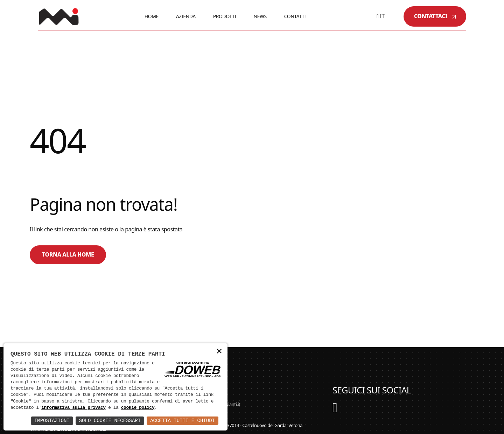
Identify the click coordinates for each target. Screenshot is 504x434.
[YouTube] (335, 411)
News (260, 16)
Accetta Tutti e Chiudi (183, 421)
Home (152, 16)
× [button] (219, 352)
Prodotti (225, 16)
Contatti (295, 16)
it (381, 16)
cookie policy (138, 408)
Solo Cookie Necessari (110, 421)
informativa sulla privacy (73, 408)
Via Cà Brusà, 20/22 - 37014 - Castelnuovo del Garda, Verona (242, 425)
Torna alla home (68, 254)
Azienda (186, 16)
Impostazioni (52, 421)
